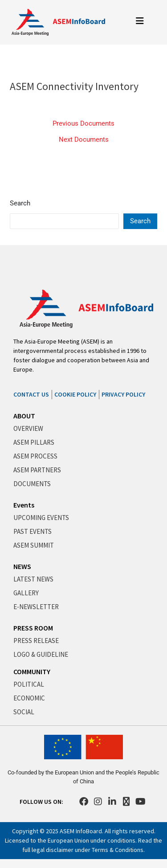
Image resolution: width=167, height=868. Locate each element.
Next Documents (84, 140)
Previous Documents (83, 124)
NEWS (22, 566)
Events (24, 505)
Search (20, 203)
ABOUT (24, 416)
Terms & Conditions (118, 850)
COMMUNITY (32, 671)
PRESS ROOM (33, 628)
